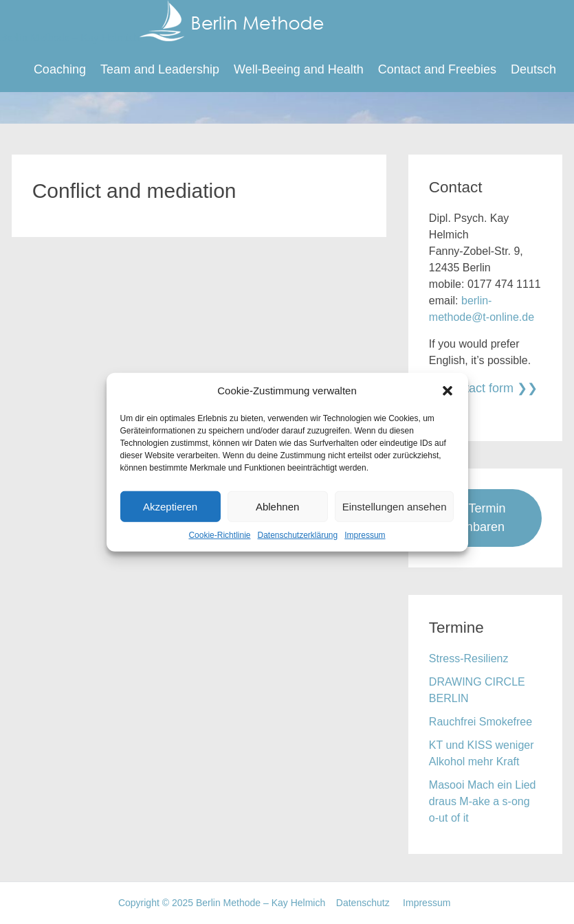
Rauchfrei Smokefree (481, 722)
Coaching (60, 69)
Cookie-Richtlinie (219, 535)
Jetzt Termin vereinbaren (473, 518)
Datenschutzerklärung (297, 535)
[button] (448, 391)
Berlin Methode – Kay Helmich (162, 37)
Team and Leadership (160, 69)
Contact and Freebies (437, 69)
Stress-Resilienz (469, 658)
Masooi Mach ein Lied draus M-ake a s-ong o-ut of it (483, 801)
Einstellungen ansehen (395, 506)
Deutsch (533, 69)
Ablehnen (277, 506)
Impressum (365, 535)
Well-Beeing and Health (299, 69)
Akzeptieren (170, 506)
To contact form (471, 388)
